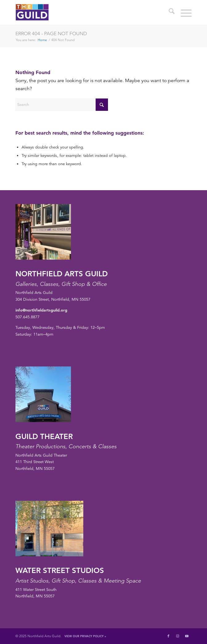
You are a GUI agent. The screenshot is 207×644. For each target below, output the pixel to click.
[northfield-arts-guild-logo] (86, 12)
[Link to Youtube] (187, 636)
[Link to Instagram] (178, 636)
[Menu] (183, 12)
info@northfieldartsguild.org (41, 310)
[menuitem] (169, 12)
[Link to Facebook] (168, 636)
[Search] (169, 12)
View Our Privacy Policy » (85, 636)
